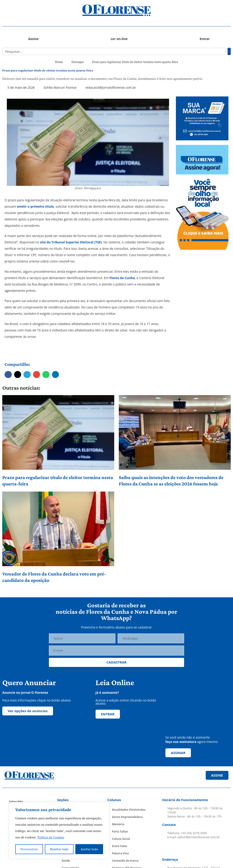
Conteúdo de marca (125, 861)
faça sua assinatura (181, 742)
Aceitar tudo (89, 849)
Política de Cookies (51, 837)
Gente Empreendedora (127, 817)
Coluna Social (121, 839)
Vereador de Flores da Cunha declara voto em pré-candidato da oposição (54, 577)
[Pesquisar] (229, 51)
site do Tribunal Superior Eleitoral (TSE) (70, 242)
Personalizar (29, 849)
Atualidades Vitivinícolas (129, 810)
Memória (118, 824)
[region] (59, 830)
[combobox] (114, 51)
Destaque (78, 62)
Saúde (66, 861)
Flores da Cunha (122, 278)
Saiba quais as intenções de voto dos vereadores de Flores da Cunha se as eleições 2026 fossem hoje (171, 481)
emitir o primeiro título (35, 206)
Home (59, 62)
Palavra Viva (120, 853)
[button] (31, 10)
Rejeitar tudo (59, 849)
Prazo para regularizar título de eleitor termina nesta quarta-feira (58, 481)
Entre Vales (120, 846)
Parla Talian (120, 831)
